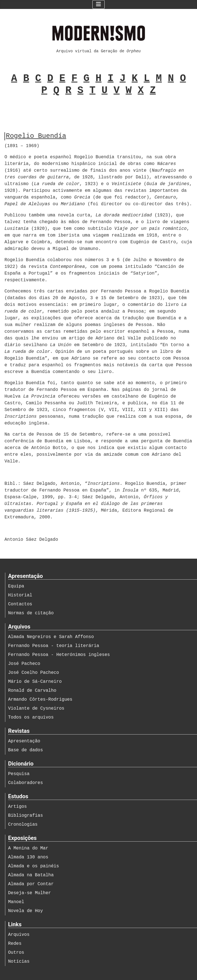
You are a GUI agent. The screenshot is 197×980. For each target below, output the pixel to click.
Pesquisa (19, 774)
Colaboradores (26, 783)
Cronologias (23, 825)
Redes (15, 944)
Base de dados (26, 750)
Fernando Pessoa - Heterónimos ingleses (59, 655)
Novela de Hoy (26, 911)
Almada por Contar (31, 884)
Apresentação (24, 741)
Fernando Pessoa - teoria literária (54, 646)
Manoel (16, 902)
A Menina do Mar (28, 848)
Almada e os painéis (33, 866)
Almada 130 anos (28, 857)
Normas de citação (31, 613)
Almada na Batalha (31, 875)
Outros (16, 953)
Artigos (17, 807)
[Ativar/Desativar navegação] (98, 4)
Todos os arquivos (31, 717)
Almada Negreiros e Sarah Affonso (51, 637)
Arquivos (19, 935)
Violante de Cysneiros (36, 709)
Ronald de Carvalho (32, 691)
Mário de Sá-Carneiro (35, 682)
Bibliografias (26, 816)
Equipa (16, 586)
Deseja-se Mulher (30, 893)
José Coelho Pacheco (33, 673)
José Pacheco (24, 664)
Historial (20, 595)
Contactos (20, 604)
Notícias (19, 962)
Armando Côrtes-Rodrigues (40, 700)
